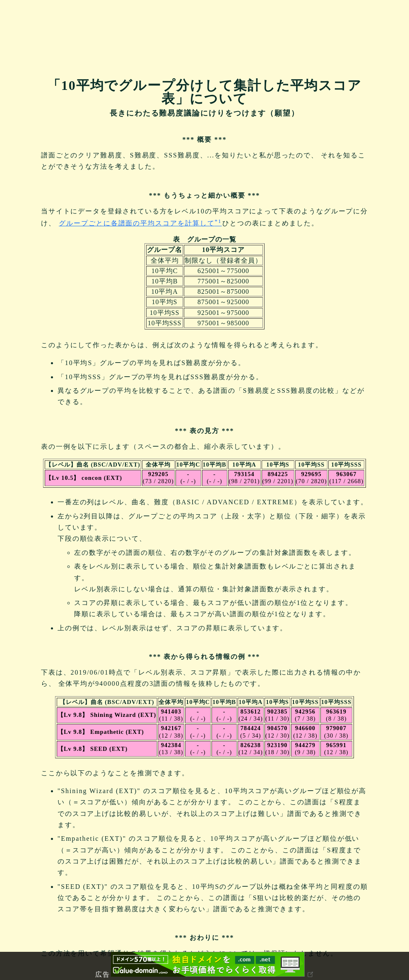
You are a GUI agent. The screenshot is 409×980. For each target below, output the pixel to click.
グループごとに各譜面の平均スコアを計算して (140, 223)
